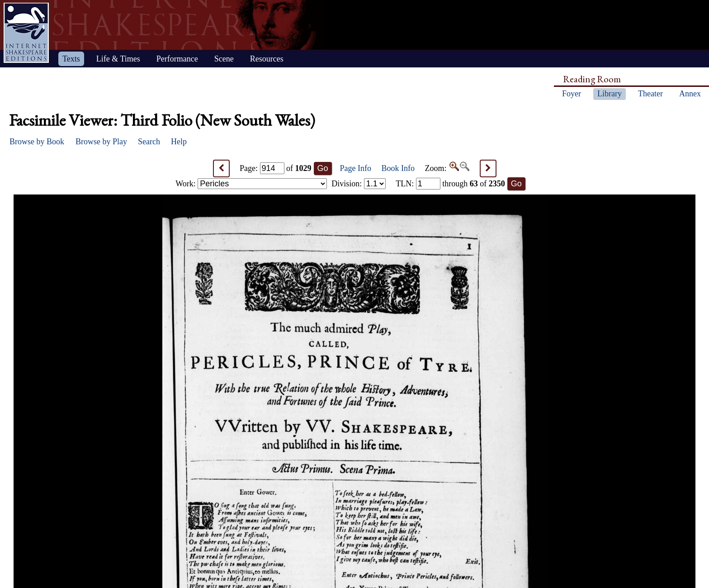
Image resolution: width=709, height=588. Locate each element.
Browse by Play (101, 142)
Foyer (572, 94)
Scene (224, 59)
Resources (267, 59)
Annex (690, 94)
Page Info (356, 168)
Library (610, 94)
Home (26, 33)
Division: (359, 184)
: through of (450, 184)
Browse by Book (37, 142)
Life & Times (118, 59)
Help (179, 142)
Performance (177, 59)
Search (149, 142)
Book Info (398, 168)
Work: (251, 184)
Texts (71, 59)
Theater (650, 94)
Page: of (276, 168)
